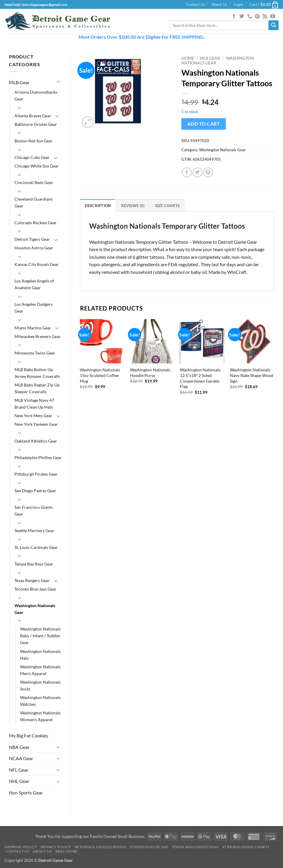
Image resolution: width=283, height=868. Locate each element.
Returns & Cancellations (101, 847)
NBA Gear (19, 747)
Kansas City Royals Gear (37, 264)
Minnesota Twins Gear (35, 353)
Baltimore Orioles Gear (36, 124)
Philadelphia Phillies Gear (38, 457)
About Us (219, 4)
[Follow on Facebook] (234, 17)
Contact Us (196, 4)
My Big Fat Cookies (29, 735)
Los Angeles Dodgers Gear (34, 308)
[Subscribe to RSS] (265, 17)
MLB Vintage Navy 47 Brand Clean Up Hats (34, 404)
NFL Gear (19, 770)
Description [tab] (98, 206)
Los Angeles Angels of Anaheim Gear (34, 284)
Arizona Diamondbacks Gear (36, 95)
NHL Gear (19, 781)
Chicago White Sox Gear (37, 166)
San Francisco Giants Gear (34, 511)
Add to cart (204, 124)
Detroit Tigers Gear (32, 239)
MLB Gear (19, 82)
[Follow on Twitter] (242, 17)
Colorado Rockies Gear (36, 223)
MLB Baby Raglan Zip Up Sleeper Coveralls (37, 388)
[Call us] (250, 17)
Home (188, 58)
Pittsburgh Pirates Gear (36, 474)
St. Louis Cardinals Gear (36, 547)
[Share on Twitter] (197, 172)
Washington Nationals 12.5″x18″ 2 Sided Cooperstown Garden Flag (200, 378)
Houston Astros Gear (34, 248)
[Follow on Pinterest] (257, 17)
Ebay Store (67, 851)
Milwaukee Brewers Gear (38, 336)
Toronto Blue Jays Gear (35, 589)
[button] (239, 4)
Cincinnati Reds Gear (34, 182)
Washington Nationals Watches (40, 701)
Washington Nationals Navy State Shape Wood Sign (252, 375)
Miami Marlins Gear (33, 328)
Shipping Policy (21, 847)
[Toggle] (58, 82)
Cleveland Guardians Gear (34, 202)
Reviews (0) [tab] (133, 206)
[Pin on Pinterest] (208, 172)
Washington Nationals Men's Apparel (40, 670)
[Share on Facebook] (187, 172)
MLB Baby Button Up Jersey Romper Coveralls (37, 373)
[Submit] (274, 25)
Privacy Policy (56, 847)
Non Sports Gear (26, 793)
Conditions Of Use (149, 847)
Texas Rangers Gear (32, 580)
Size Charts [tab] (167, 206)
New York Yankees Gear (36, 424)
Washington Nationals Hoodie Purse (150, 373)
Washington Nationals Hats (40, 655)
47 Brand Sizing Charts (246, 847)
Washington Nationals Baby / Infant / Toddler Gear (40, 636)
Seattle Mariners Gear (34, 530)
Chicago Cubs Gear (32, 157)
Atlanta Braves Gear (33, 116)
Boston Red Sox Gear (34, 141)
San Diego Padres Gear (35, 491)
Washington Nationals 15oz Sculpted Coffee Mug (100, 375)
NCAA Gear (21, 758)
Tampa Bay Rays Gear (34, 564)
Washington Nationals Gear (35, 609)
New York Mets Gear (33, 416)
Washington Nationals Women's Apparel (40, 716)
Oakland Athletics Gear (36, 441)
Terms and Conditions (195, 847)
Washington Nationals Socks (40, 685)
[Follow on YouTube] (273, 17)
